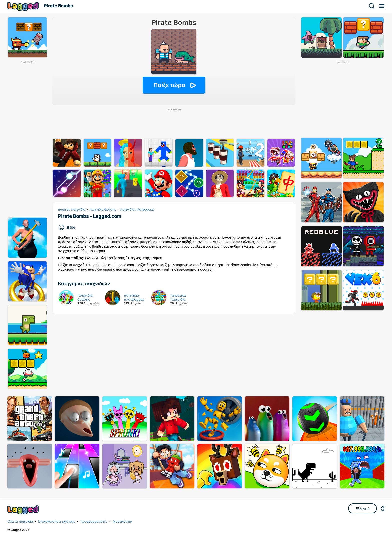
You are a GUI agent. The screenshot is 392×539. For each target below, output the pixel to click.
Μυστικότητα (122, 522)
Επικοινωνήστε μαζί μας (57, 522)
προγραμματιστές (94, 522)
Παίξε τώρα (169, 85)
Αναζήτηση (372, 6)
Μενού (382, 6)
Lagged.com (24, 510)
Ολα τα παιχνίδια (20, 522)
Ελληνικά (362, 509)
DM (383, 508)
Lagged (24, 6)
